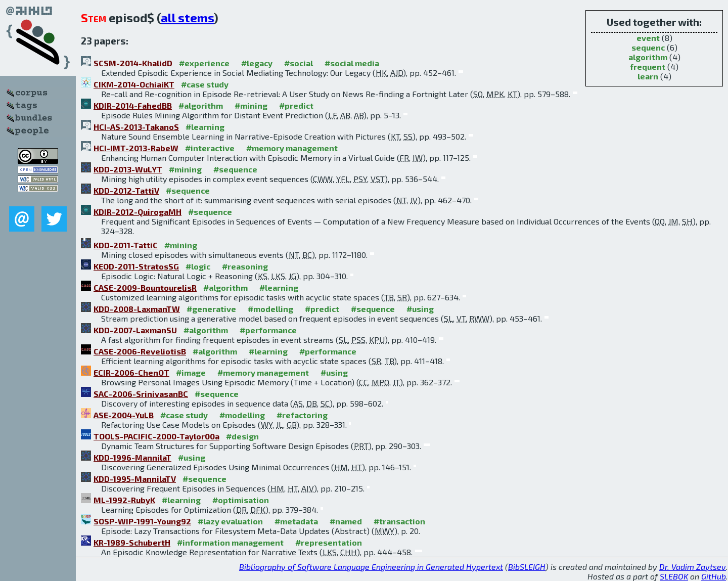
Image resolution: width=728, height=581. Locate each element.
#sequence (235, 169)
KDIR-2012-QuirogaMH (138, 212)
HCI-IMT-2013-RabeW (136, 148)
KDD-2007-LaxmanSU (135, 330)
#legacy (257, 63)
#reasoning (245, 266)
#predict (296, 105)
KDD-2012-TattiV (126, 190)
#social (299, 63)
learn (648, 76)
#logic (198, 266)
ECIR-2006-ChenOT (131, 372)
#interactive (210, 148)
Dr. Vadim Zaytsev (693, 567)
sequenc (648, 47)
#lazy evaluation (230, 521)
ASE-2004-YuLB (124, 415)
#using (420, 309)
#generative (211, 309)
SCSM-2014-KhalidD (133, 63)
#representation (329, 542)
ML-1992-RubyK (124, 500)
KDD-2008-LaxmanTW (137, 309)
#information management (230, 542)
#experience (204, 63)
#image (191, 372)
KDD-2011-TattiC (126, 245)
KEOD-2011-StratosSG (136, 266)
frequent (648, 66)
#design (242, 436)
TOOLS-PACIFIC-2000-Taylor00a (156, 436)
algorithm (648, 57)
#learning (205, 127)
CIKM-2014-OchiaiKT (134, 84)
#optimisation (241, 500)
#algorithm (201, 105)
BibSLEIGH (527, 567)
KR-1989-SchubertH (132, 542)
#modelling (270, 309)
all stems (187, 17)
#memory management (292, 148)
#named (346, 521)
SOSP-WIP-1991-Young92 (142, 521)
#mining (251, 105)
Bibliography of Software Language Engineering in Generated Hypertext (371, 567)
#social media (352, 63)
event (648, 38)
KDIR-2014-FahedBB (133, 105)
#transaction (399, 521)
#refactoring (302, 415)
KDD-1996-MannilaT (132, 457)
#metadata (296, 521)
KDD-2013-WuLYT (128, 169)
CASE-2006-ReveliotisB (140, 351)
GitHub (714, 576)
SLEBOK (674, 576)
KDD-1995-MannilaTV (135, 479)
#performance (268, 330)
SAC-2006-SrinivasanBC (141, 394)
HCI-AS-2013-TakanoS (136, 127)
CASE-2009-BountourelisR (145, 287)
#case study (205, 84)
